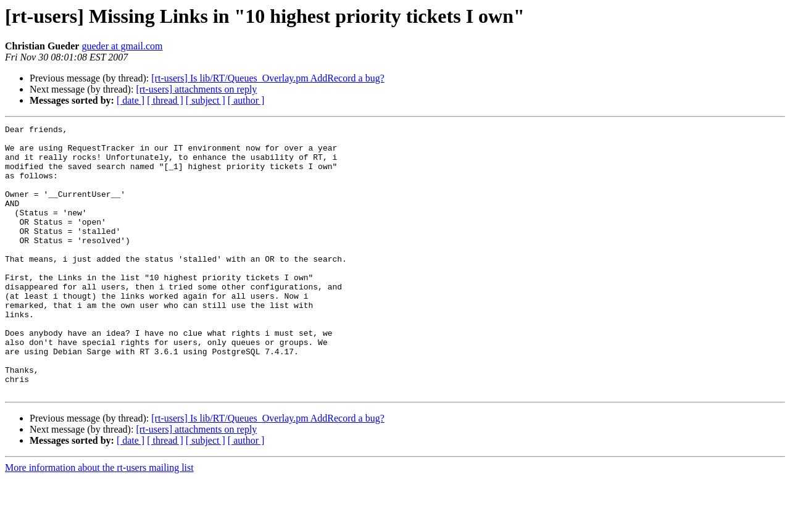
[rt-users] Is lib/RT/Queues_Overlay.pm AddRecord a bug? (268, 78)
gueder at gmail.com (122, 46)
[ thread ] (165, 100)
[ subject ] (206, 100)
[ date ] (131, 100)
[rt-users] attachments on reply (196, 89)
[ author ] (246, 100)
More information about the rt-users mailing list (99, 521)
